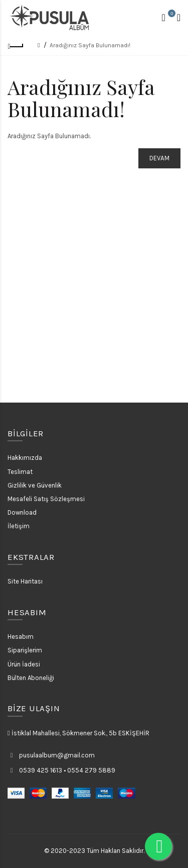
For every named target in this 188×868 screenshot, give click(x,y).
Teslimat (20, 472)
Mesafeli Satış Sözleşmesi (46, 499)
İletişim (19, 526)
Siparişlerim (25, 650)
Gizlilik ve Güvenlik (35, 485)
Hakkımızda (25, 458)
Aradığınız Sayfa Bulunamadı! (90, 45)
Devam (160, 158)
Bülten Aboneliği (31, 678)
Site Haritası (25, 581)
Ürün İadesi (24, 664)
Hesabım (21, 637)
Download (22, 512)
